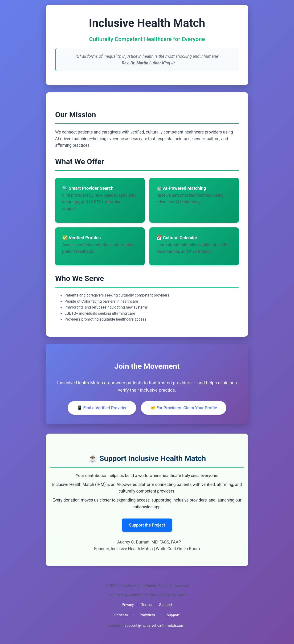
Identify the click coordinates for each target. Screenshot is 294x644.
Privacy (128, 605)
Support (166, 605)
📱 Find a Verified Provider (102, 408)
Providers (147, 615)
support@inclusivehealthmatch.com (155, 625)
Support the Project (147, 525)
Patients (121, 615)
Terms (146, 605)
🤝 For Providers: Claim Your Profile (184, 408)
